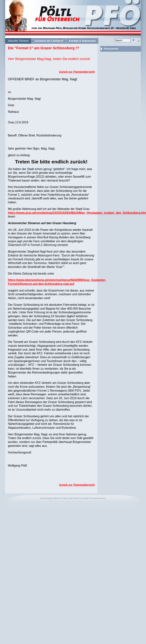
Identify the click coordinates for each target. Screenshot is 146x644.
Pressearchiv (111, 49)
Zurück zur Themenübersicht (77, 72)
